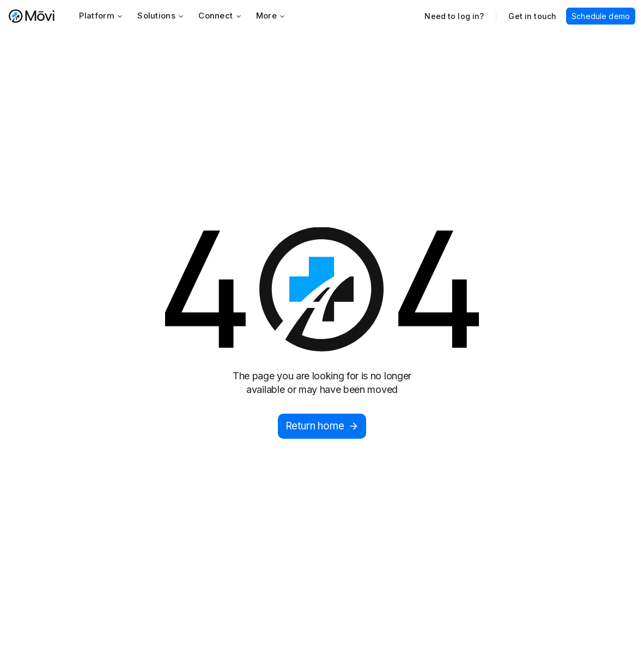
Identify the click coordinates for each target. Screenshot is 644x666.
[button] (101, 16)
